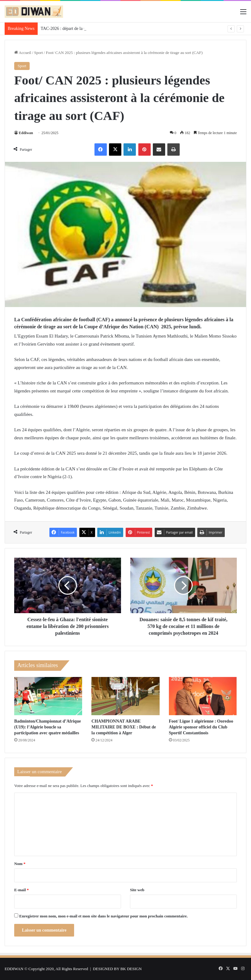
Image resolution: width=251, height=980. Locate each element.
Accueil (23, 53)
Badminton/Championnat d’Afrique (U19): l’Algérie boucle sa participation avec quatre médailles (48, 727)
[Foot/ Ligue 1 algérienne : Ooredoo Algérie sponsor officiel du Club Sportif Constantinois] (203, 696)
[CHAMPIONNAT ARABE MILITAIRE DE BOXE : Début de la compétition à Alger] (125, 696)
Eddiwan (26, 133)
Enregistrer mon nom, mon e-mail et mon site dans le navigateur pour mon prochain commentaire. (103, 916)
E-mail (21, 890)
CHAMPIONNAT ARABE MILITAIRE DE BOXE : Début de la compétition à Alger (124, 727)
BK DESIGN (131, 969)
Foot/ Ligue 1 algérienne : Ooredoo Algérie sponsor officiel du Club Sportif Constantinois (201, 727)
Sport (39, 53)
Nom (20, 864)
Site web (137, 890)
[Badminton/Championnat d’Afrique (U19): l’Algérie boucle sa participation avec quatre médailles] (48, 696)
